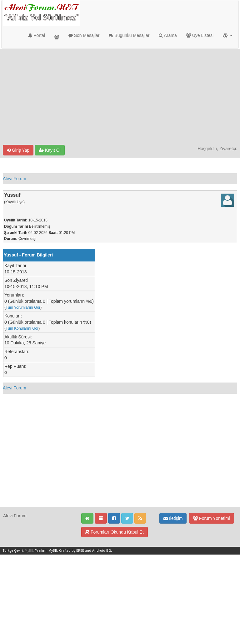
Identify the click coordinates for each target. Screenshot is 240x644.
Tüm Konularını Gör (22, 328)
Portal (36, 35)
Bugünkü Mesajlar (129, 35)
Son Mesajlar (84, 35)
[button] (228, 35)
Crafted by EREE (72, 551)
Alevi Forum (15, 179)
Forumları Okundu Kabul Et (115, 532)
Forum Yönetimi (211, 518)
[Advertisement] (120, 98)
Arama (168, 35)
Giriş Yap (18, 150)
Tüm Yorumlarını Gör (23, 307)
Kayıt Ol (50, 150)
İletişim (173, 518)
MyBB (29, 551)
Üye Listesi (200, 35)
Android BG (102, 551)
